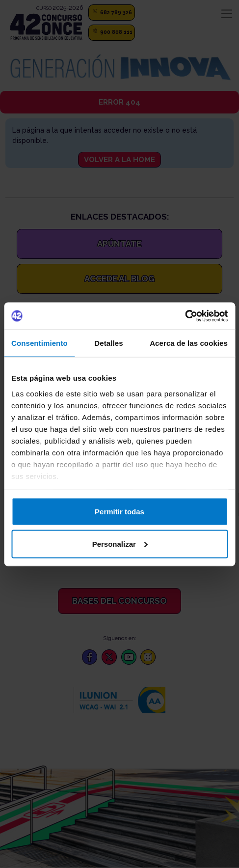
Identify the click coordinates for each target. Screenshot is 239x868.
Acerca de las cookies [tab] (189, 343)
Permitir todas (119, 512)
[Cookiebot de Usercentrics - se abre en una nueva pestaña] (185, 316)
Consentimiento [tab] (40, 343)
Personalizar (120, 544)
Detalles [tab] (108, 343)
